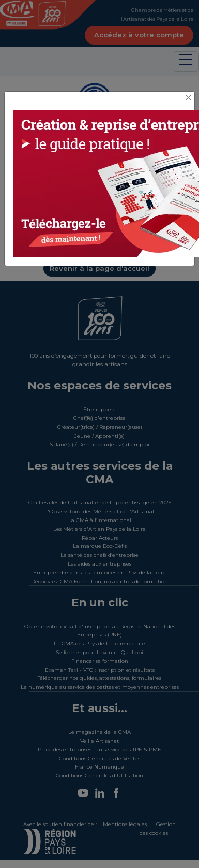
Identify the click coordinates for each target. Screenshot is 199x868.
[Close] (189, 98)
